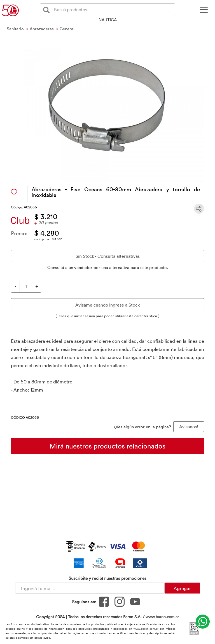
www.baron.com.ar (162, 617)
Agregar (182, 588)
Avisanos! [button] (189, 427)
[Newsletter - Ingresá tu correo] (90, 588)
